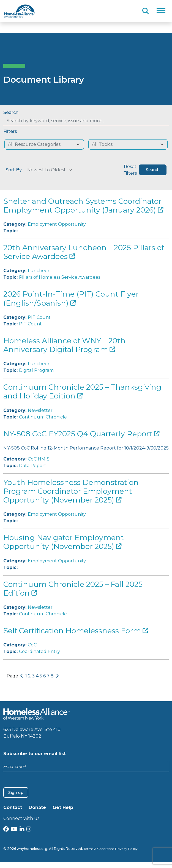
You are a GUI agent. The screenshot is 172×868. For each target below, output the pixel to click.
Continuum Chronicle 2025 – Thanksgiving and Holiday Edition (82, 391)
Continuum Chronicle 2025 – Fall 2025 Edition (73, 589)
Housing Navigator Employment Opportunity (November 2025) (64, 542)
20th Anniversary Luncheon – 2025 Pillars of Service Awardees (84, 252)
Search (11, 112)
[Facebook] (6, 830)
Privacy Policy (126, 849)
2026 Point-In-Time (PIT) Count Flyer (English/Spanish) (71, 298)
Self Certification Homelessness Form (76, 631)
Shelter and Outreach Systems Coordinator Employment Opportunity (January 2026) (83, 206)
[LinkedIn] (22, 830)
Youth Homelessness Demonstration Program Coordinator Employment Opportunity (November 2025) (71, 491)
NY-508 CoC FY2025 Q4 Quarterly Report (81, 434)
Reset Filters (130, 170)
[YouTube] (14, 830)
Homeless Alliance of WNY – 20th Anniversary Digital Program (64, 345)
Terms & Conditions (99, 849)
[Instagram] (29, 830)
